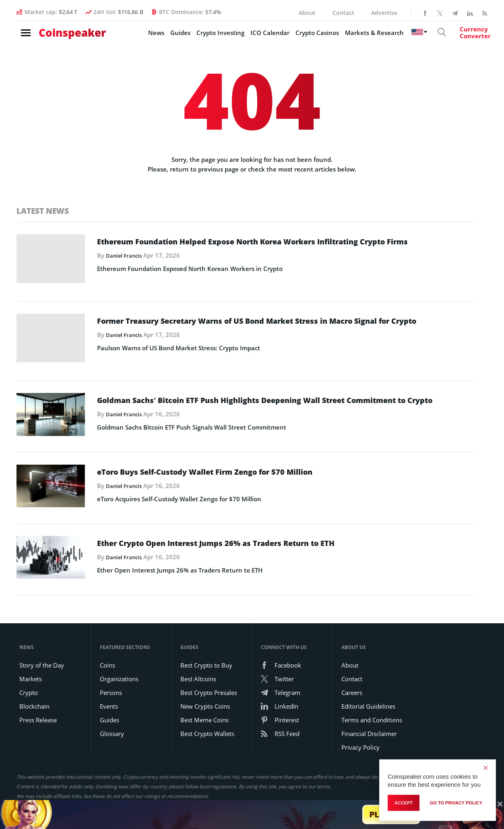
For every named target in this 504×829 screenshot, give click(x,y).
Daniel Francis (126, 268)
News (134, 37)
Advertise (384, 13)
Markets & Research (352, 37)
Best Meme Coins (204, 707)
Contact (343, 13)
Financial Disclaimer (369, 721)
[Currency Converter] (459, 37)
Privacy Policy (360, 735)
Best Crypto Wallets (207, 721)
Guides (158, 37)
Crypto (29, 680)
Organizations (119, 666)
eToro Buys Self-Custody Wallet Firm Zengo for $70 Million (240, 466)
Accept (404, 804)
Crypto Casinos (295, 37)
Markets (31, 666)
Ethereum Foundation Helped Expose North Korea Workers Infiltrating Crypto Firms (271, 247)
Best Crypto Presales (209, 680)
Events (109, 694)
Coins (107, 653)
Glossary (112, 721)
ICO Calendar (247, 37)
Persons (111, 680)
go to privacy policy (456, 804)
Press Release (38, 707)
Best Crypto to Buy (206, 653)
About (307, 13)
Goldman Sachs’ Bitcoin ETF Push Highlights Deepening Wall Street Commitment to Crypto (262, 398)
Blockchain (34, 694)
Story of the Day (42, 653)
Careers (352, 680)
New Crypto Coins (205, 694)
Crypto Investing (198, 37)
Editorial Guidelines (368, 694)
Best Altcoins (198, 666)
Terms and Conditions (372, 707)
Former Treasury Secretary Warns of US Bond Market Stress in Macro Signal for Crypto (284, 324)
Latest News (45, 211)
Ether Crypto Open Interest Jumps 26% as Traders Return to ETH (254, 533)
